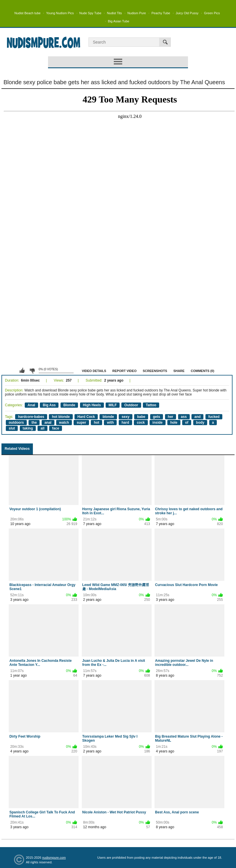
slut (12, 428)
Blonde (69, 405)
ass (184, 417)
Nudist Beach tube (28, 13)
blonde (108, 417)
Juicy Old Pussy (187, 13)
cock (141, 423)
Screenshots (155, 371)
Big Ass (49, 405)
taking (28, 428)
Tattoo (151, 405)
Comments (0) (202, 371)
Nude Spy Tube (91, 13)
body (200, 423)
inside (158, 423)
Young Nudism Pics (60, 13)
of (187, 423)
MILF (113, 405)
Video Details (94, 371)
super (81, 423)
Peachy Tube (161, 13)
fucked (214, 417)
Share (179, 371)
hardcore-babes (31, 417)
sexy (126, 417)
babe (141, 417)
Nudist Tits (114, 13)
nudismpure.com (54, 858)
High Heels (92, 405)
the (34, 423)
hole (174, 423)
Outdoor (131, 405)
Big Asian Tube (119, 21)
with (110, 423)
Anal (31, 405)
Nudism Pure (137, 13)
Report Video (124, 371)
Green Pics (212, 13)
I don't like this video (32, 371)
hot (96, 423)
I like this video (22, 371)
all (42, 428)
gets (157, 417)
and (197, 417)
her (171, 417)
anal (48, 423)
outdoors (16, 423)
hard (125, 423)
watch (64, 423)
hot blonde (61, 417)
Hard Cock (86, 417)
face (56, 428)
